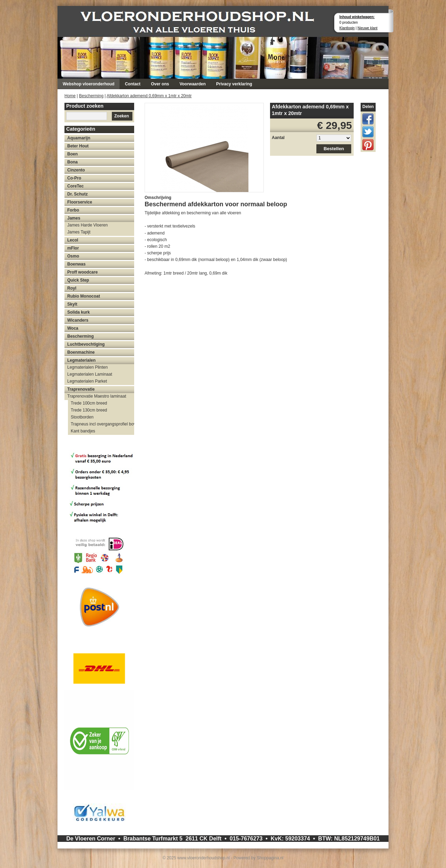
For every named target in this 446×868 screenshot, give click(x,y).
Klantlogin (347, 28)
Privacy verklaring (234, 84)
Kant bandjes (83, 431)
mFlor (73, 248)
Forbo (73, 210)
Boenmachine (81, 352)
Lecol (73, 240)
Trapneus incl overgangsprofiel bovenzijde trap (102, 424)
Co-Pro (74, 178)
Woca (73, 328)
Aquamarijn (79, 138)
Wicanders (78, 320)
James (74, 218)
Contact (133, 84)
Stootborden (82, 417)
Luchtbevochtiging (86, 344)
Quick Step (78, 280)
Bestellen (334, 149)
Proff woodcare (82, 272)
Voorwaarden (193, 84)
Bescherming (91, 96)
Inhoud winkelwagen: (357, 17)
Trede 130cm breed (89, 410)
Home (70, 96)
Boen (72, 154)
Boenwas (76, 264)
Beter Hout (78, 146)
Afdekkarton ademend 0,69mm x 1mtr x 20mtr (149, 96)
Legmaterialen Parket (87, 381)
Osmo (73, 256)
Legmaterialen (81, 360)
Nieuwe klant (367, 28)
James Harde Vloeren (87, 225)
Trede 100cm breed (89, 403)
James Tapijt (79, 232)
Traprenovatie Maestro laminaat (97, 396)
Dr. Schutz (78, 194)
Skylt (72, 304)
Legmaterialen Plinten (87, 367)
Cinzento (76, 170)
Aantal (278, 138)
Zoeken (122, 116)
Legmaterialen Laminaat (90, 374)
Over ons (160, 84)
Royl (72, 288)
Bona (72, 162)
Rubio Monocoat (84, 296)
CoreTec (75, 186)
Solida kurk (79, 312)
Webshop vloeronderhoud (89, 84)
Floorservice (80, 202)
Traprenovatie (81, 389)
